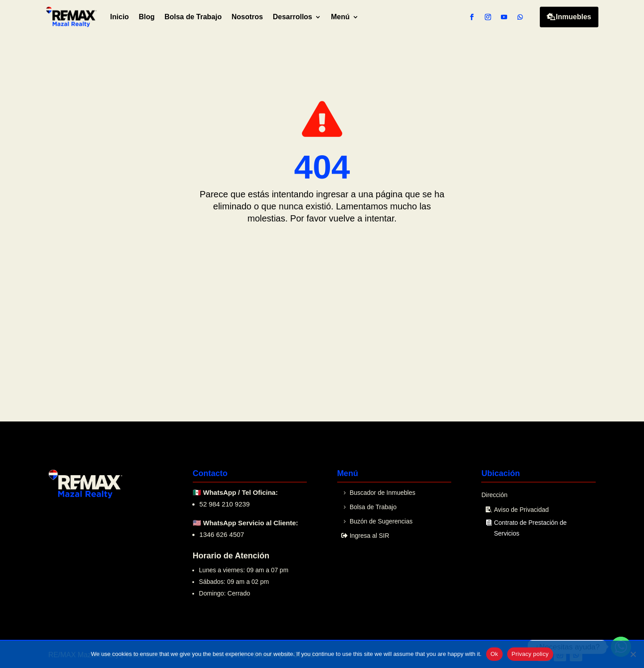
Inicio (119, 17)
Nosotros (247, 17)
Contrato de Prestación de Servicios (530, 528)
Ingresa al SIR (370, 536)
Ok (494, 654)
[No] (633, 654)
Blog (147, 17)
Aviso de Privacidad (521, 510)
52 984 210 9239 (225, 504)
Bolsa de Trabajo (193, 17)
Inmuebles (574, 17)
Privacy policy (530, 654)
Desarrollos (292, 17)
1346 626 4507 (222, 534)
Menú (340, 17)
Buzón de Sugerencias (381, 521)
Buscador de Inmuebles (383, 493)
